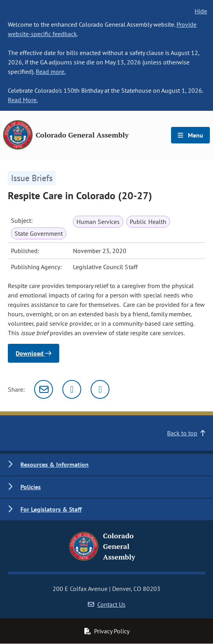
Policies (31, 487)
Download (34, 353)
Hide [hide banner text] (201, 11)
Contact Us (107, 604)
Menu (190, 135)
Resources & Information (55, 464)
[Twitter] (72, 389)
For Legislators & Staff (51, 509)
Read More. (23, 100)
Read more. (51, 72)
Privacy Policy (107, 631)
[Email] (44, 389)
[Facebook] (100, 389)
